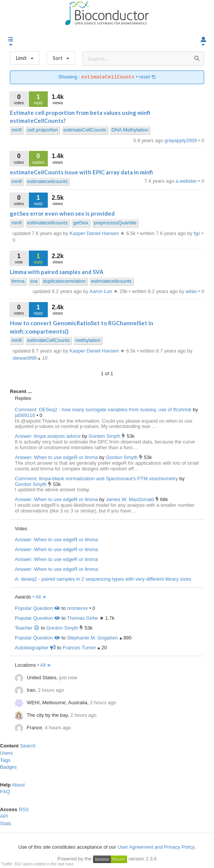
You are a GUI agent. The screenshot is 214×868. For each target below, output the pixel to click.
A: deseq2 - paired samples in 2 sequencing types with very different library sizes (103, 579)
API (4, 816)
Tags (5, 760)
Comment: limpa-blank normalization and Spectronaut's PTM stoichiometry (96, 479)
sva (34, 281)
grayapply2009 (182, 140)
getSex (80, 223)
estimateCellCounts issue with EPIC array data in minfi (81, 172)
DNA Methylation (130, 130)
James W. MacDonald (131, 499)
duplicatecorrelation (64, 281)
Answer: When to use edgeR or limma (56, 457)
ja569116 (26, 415)
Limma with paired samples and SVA (57, 272)
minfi (17, 130)
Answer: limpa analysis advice (48, 436)
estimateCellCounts (85, 130)
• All (40, 597)
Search (28, 746)
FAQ (5, 792)
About (18, 785)
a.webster (187, 181)
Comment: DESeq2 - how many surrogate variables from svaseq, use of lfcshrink (103, 410)
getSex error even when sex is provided (62, 213)
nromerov (77, 608)
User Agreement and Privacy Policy (156, 847)
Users (6, 753)
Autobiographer (35, 648)
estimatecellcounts (47, 181)
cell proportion (42, 130)
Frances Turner (79, 648)
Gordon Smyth (105, 436)
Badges (8, 767)
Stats (6, 823)
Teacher (27, 628)
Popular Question (37, 608)
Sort (61, 56)
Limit (25, 56)
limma (18, 281)
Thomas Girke (82, 618)
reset (147, 77)
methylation (88, 340)
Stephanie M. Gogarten (92, 638)
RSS (24, 809)
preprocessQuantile (115, 223)
